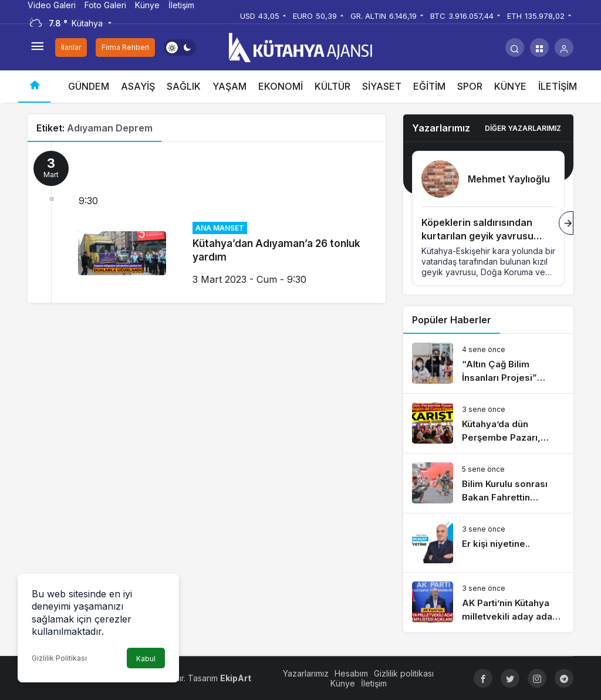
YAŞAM (229, 86)
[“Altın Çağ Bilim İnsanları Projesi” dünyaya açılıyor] (488, 363)
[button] (539, 48)
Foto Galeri (105, 5)
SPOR (470, 86)
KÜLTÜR (332, 86)
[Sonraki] (566, 223)
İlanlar (71, 47)
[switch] (180, 48)
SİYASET (382, 86)
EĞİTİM (429, 86)
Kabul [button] (146, 659)
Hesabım (351, 673)
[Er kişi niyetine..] (488, 543)
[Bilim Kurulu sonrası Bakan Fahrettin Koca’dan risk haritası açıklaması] (488, 483)
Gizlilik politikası (404, 673)
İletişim (181, 5)
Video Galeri (52, 5)
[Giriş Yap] (564, 48)
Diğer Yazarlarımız (523, 128)
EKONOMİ (281, 86)
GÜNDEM (89, 86)
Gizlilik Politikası (59, 658)
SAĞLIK (184, 86)
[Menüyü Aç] (37, 48)
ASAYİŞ (138, 86)
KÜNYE (510, 86)
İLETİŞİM (558, 86)
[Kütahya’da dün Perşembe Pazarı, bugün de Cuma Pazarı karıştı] (488, 423)
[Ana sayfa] (34, 87)
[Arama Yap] (515, 48)
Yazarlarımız (306, 673)
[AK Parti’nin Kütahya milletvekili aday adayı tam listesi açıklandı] (488, 602)
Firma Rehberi (125, 47)
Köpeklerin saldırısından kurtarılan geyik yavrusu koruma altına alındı (477, 236)
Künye (147, 5)
